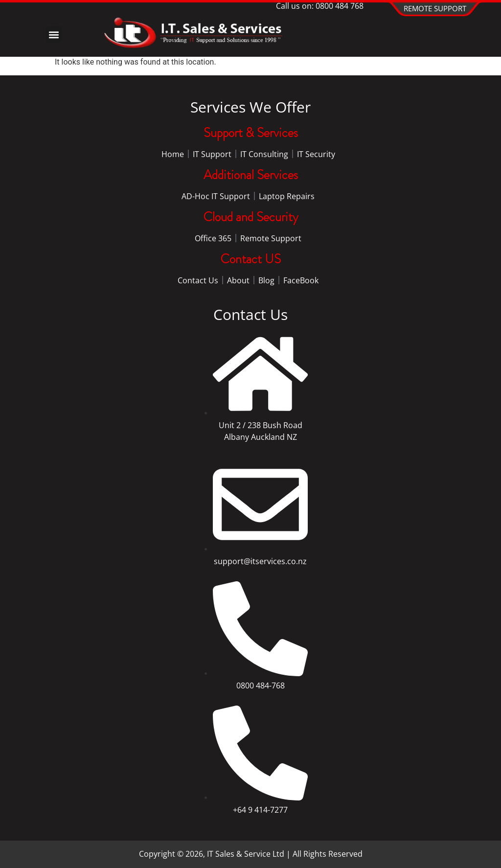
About (238, 280)
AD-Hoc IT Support (216, 196)
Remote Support (271, 238)
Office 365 (213, 238)
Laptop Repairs (287, 196)
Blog (266, 280)
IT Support (212, 154)
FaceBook (301, 280)
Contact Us (198, 280)
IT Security (316, 154)
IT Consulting (264, 154)
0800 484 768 (340, 6)
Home (173, 154)
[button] (54, 34)
